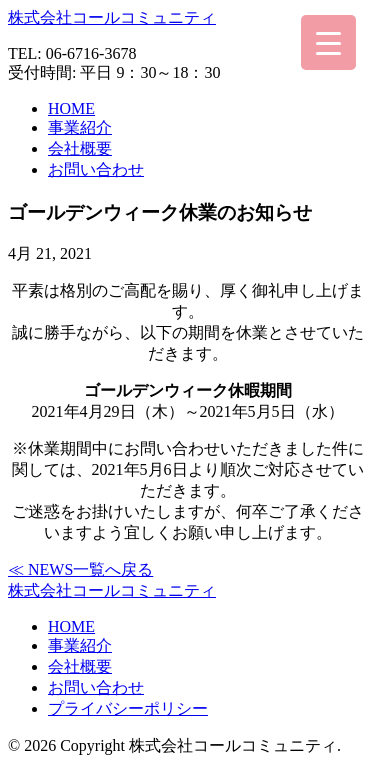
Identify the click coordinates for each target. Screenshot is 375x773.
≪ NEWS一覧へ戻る (80, 569)
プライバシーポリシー (128, 708)
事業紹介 (80, 127)
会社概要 (80, 148)
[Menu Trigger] (328, 42)
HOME (71, 108)
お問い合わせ (96, 169)
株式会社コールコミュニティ (112, 17)
